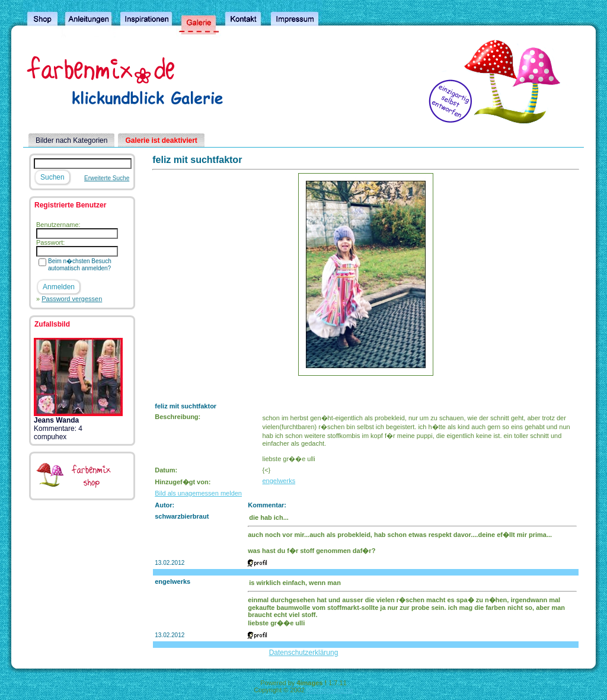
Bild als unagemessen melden (198, 493)
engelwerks (279, 481)
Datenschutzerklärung (304, 653)
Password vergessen (72, 299)
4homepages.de (330, 690)
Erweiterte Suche (107, 178)
